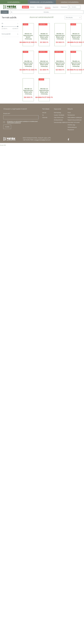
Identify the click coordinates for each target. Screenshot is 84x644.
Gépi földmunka (59, 117)
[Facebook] (68, 139)
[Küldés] (7, 127)
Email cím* (7, 113)
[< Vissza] (5, 12)
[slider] (2, 26)
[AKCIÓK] (25, 7)
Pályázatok (71, 130)
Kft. (5, 145)
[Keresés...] (74, 7)
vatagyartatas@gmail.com (42, 140)
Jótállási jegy (71, 125)
